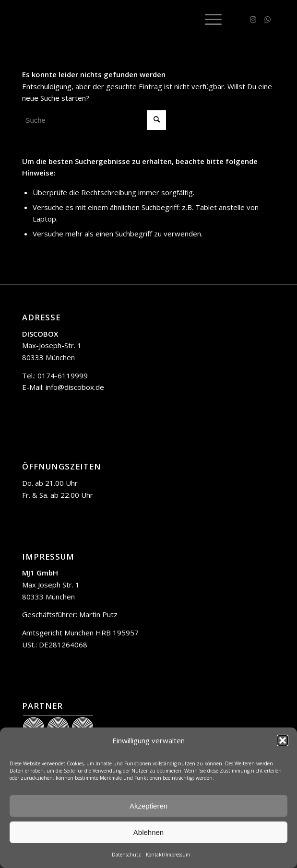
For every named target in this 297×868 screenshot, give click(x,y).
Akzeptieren (148, 806)
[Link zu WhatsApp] (268, 19)
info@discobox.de (75, 387)
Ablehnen (148, 832)
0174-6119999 (63, 375)
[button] (283, 740)
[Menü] (208, 19)
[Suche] (94, 120)
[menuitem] (208, 19)
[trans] (123, 19)
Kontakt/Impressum (168, 855)
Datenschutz (126, 855)
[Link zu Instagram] (253, 19)
